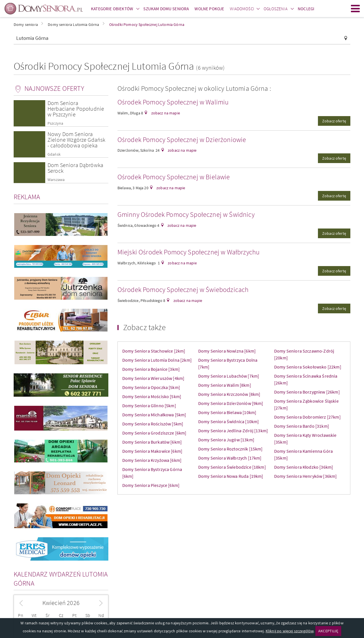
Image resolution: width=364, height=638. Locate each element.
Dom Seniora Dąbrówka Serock (75, 168)
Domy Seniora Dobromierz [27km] (307, 417)
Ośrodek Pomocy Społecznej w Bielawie (174, 177)
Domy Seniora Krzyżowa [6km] (152, 460)
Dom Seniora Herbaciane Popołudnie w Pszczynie (76, 109)
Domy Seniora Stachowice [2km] (154, 351)
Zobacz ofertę (334, 121)
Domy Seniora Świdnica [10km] (228, 421)
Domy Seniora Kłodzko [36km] (304, 467)
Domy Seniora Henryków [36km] (305, 476)
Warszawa (56, 180)
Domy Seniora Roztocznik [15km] (230, 449)
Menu (355, 9)
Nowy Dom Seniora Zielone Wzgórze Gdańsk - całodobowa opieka (76, 140)
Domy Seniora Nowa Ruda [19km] (231, 476)
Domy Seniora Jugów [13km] (226, 440)
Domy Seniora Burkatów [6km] (152, 442)
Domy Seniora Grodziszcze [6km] (154, 433)
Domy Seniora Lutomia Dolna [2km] (157, 360)
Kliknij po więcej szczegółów (289, 631)
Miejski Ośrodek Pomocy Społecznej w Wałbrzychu (189, 252)
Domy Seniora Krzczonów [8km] (229, 394)
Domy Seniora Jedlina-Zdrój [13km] (233, 431)
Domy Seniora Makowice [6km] (152, 451)
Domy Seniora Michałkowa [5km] (154, 415)
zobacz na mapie (165, 113)
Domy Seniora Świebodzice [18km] (232, 467)
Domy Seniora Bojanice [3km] (151, 369)
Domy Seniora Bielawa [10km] (227, 412)
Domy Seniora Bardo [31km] (302, 426)
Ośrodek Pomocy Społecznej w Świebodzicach (183, 290)
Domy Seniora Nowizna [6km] (227, 351)
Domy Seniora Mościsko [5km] (152, 396)
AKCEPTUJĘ (328, 631)
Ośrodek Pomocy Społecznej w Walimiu (173, 102)
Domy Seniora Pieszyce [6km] (151, 485)
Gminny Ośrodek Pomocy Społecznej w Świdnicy (186, 214)
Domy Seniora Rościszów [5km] (153, 424)
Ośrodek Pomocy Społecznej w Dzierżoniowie (182, 140)
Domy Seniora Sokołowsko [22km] (308, 367)
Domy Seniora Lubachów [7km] (229, 376)
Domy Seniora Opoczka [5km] (151, 387)
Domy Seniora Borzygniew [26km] (307, 392)
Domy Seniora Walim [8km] (225, 385)
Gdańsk (54, 154)
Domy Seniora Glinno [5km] (149, 406)
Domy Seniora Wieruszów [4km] (153, 378)
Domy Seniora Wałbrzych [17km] (230, 458)
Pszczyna (55, 123)
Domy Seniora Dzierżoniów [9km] (231, 403)
